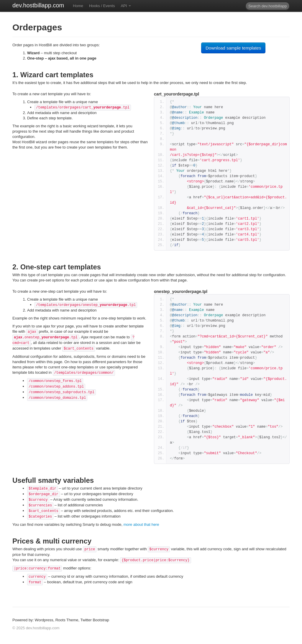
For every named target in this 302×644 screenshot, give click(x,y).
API (126, 6)
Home (78, 6)
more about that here (141, 524)
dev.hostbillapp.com (38, 5)
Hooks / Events (102, 6)
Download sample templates (233, 48)
